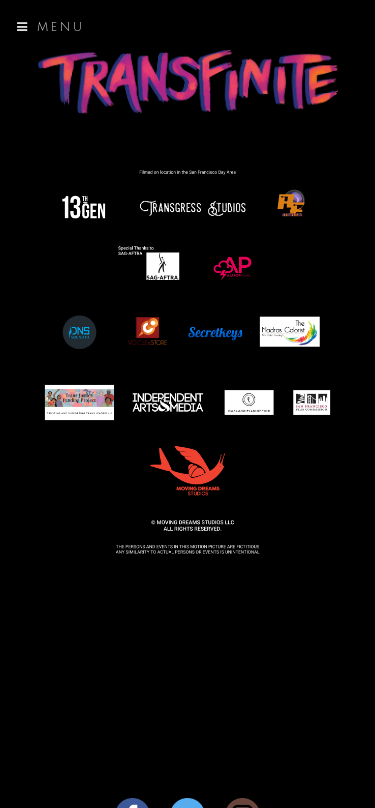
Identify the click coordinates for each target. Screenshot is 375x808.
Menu (51, 27)
